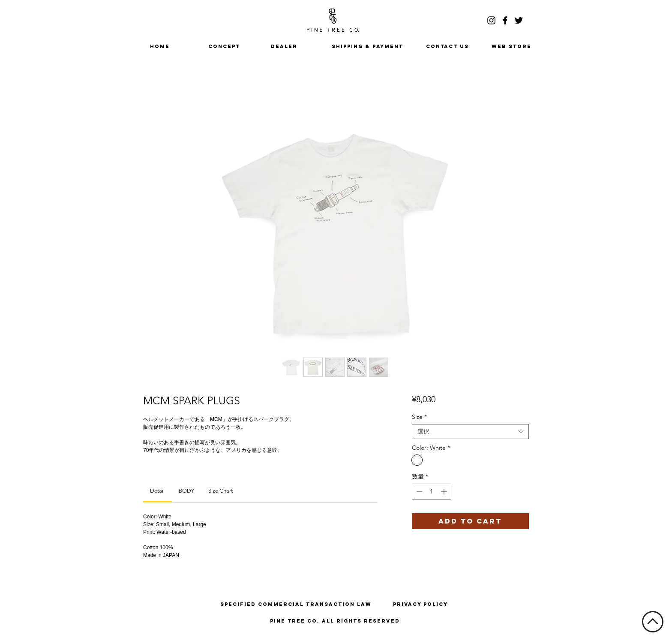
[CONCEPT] (224, 46)
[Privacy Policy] (420, 604)
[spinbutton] (432, 492)
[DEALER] (284, 46)
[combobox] (470, 432)
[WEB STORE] (511, 46)
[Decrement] (418, 492)
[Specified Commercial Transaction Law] (296, 604)
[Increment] (445, 492)
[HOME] (160, 46)
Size (419, 417)
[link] (157, 491)
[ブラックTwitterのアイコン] (519, 20)
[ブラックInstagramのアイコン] (491, 20)
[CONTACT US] (447, 46)
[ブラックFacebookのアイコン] (505, 20)
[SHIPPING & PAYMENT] (367, 46)
